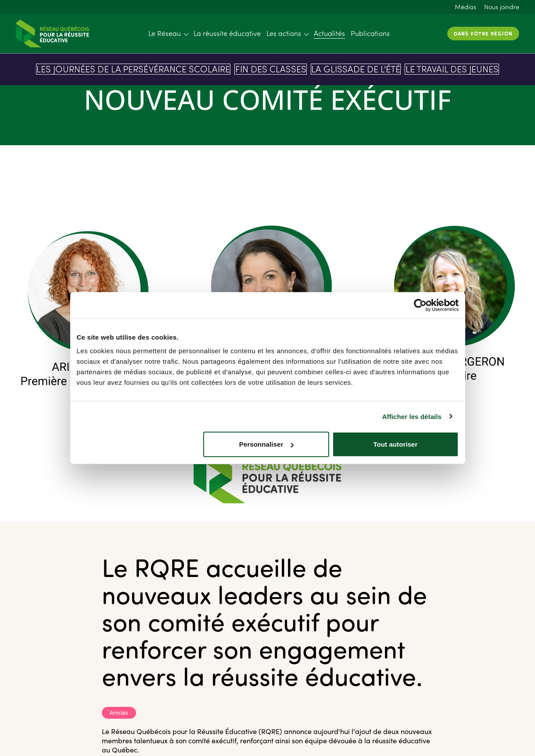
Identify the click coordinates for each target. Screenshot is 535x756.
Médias (465, 7)
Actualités (329, 33)
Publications (370, 33)
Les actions (284, 33)
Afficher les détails (412, 416)
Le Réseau (165, 33)
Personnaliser (267, 444)
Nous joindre (502, 7)
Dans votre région (483, 33)
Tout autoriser (395, 444)
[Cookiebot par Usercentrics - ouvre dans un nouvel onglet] (420, 305)
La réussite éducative (227, 33)
